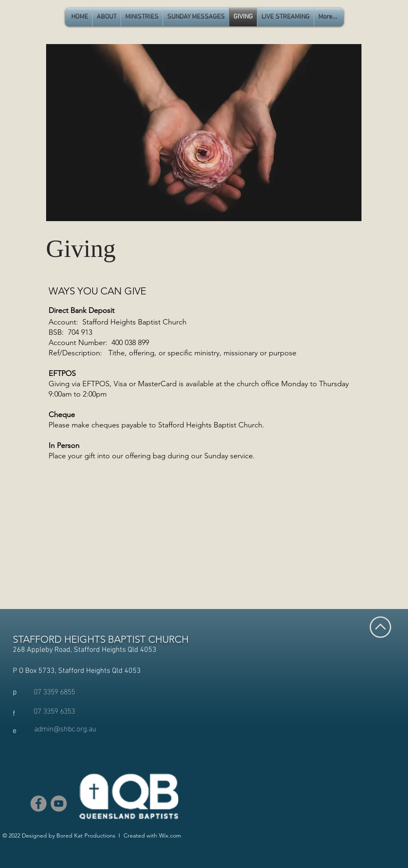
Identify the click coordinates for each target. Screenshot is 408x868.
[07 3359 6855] (54, 691)
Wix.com (170, 835)
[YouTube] (59, 804)
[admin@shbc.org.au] (65, 728)
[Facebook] (38, 804)
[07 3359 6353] (54, 710)
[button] (107, 17)
